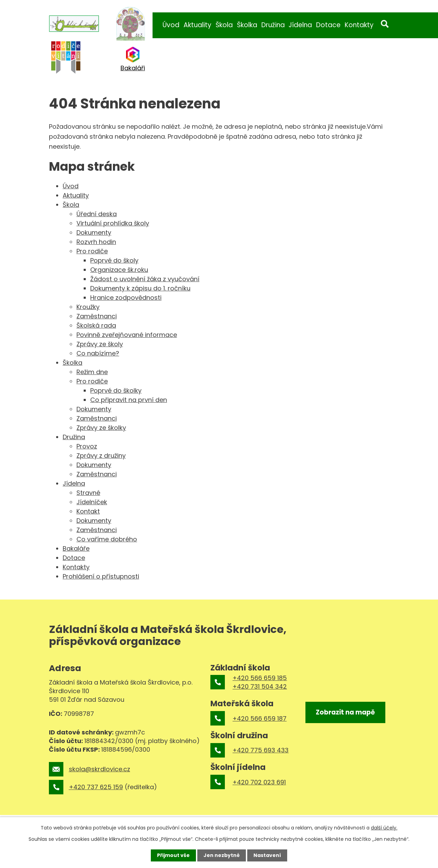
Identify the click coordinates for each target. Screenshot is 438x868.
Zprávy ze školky (101, 428)
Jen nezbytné (222, 855)
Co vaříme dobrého (107, 539)
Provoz (87, 446)
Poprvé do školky (116, 390)
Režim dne (92, 372)
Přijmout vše (173, 855)
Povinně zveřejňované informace (127, 335)
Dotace (328, 25)
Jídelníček (92, 502)
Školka (247, 25)
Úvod (171, 25)
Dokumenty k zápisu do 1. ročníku (140, 288)
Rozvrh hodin (96, 242)
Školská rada (96, 325)
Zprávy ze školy (100, 344)
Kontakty (359, 25)
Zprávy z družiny (101, 456)
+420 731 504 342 (260, 686)
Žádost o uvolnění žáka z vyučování (145, 279)
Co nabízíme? (98, 353)
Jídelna (300, 25)
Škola (224, 25)
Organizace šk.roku (119, 270)
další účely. (384, 828)
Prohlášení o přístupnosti (101, 576)
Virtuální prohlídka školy (113, 223)
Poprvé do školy (114, 260)
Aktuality (197, 25)
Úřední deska (97, 214)
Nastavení (267, 855)
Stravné (88, 493)
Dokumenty (94, 232)
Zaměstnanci (97, 316)
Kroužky (88, 307)
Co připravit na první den (129, 400)
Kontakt (88, 511)
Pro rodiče (92, 251)
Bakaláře (76, 548)
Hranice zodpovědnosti (126, 298)
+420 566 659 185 (260, 678)
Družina (273, 25)
